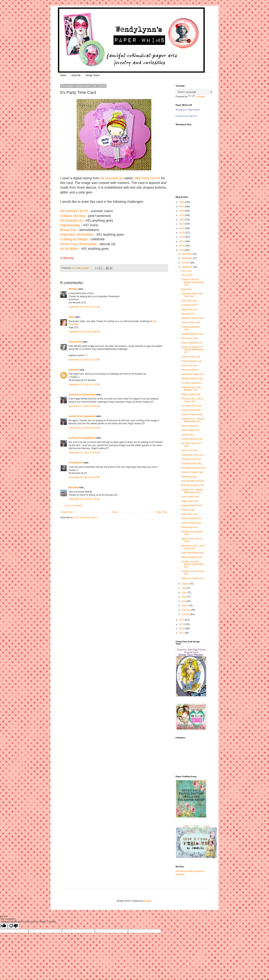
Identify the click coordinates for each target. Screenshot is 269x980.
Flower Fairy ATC (190, 426)
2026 (182, 202)
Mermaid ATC (188, 314)
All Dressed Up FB (74, 211)
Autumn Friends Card (192, 415)
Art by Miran (69, 249)
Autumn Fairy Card (191, 323)
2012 (182, 629)
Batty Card (187, 289)
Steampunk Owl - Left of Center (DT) (193, 547)
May (184, 597)
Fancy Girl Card (189, 301)
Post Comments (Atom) (85, 518)
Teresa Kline (75, 342)
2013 (182, 624)
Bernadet (73, 487)
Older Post (161, 512)
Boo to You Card (189, 450)
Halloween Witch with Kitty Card (192, 295)
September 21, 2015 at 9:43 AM (84, 428)
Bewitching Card (189, 527)
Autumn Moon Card (191, 410)
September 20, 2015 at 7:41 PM (84, 385)
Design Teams (93, 75)
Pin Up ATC (187, 275)
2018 (182, 237)
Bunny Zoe (68, 230)
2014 (182, 620)
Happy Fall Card (189, 310)
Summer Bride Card (191, 523)
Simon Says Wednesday (78, 244)
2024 (182, 211)
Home (63, 75)
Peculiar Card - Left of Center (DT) (192, 400)
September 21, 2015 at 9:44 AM (84, 453)
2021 (182, 224)
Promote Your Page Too (186, 116)
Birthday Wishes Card (192, 379)
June (184, 593)
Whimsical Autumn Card (193, 468)
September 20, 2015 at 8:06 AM (84, 332)
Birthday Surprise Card (193, 485)
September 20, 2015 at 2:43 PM (84, 360)
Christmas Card (189, 477)
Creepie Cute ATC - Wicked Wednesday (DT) (193, 282)
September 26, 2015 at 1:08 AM (84, 499)
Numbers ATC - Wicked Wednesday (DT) (193, 420)
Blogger (148, 901)
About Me (76, 75)
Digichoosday (70, 225)
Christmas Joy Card (191, 459)
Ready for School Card (193, 318)
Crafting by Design (74, 239)
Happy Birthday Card (192, 505)
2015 (182, 250)
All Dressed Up (112, 178)
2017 (182, 241)
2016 (182, 246)
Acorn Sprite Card (190, 497)
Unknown (74, 370)
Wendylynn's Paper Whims (188, 110)
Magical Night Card (191, 394)
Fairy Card (186, 271)
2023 (182, 215)
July (184, 588)
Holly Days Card (189, 514)
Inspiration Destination (77, 235)
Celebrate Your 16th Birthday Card (191, 389)
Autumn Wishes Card (192, 343)
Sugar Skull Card (190, 501)
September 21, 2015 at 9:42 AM (84, 406)
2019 (182, 233)
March (185, 606)
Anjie (71, 317)
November (187, 258)
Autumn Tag (187, 435)
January (186, 614)
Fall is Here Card (190, 338)
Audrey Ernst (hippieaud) (82, 395)
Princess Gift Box (190, 370)
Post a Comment (73, 506)
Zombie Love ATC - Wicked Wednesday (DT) (193, 564)
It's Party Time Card (191, 383)
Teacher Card (188, 510)
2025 (182, 207)
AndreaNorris (76, 463)
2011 (182, 633)
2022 (182, 220)
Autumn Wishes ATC (191, 518)
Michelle (73, 289)
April (184, 601)
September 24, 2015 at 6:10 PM (84, 477)
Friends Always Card (191, 361)
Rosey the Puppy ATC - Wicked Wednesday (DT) (193, 350)
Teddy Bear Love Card (192, 455)
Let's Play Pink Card (191, 406)
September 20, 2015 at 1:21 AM (84, 307)
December (187, 254)
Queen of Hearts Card (192, 472)
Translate (197, 97)
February (187, 610)
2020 (182, 228)
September (188, 267)
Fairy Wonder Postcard (193, 481)
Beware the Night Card (193, 374)
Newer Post (67, 512)
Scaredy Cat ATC (190, 305)
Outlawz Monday (73, 216)
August (186, 584)
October (186, 263)
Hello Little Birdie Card (192, 553)
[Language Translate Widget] (194, 92)
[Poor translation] (14, 926)
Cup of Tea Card (189, 365)
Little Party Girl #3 (147, 178)
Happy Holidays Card (192, 557)
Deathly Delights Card (192, 334)
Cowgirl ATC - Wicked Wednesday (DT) (192, 491)
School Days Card (190, 430)
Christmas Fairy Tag (191, 463)
